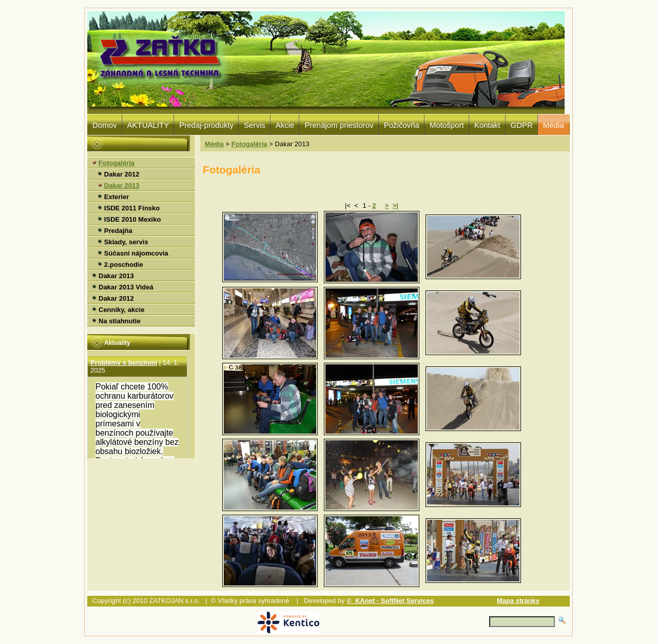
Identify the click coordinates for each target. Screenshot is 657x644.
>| (395, 206)
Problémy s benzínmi (124, 374)
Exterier (117, 197)
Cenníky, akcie (121, 310)
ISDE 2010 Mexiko (133, 219)
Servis (255, 125)
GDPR (522, 125)
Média (554, 125)
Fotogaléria (249, 144)
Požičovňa (402, 125)
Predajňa (118, 231)
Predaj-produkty (206, 125)
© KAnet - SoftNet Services (390, 601)
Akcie (285, 125)
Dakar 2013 (122, 186)
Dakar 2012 (122, 174)
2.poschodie (124, 265)
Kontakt (487, 125)
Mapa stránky (518, 601)
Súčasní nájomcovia (136, 253)
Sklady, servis (126, 242)
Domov (105, 125)
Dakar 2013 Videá (126, 287)
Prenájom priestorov (339, 125)
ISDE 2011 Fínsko (132, 208)
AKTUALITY (148, 125)
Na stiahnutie (120, 321)
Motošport (447, 125)
